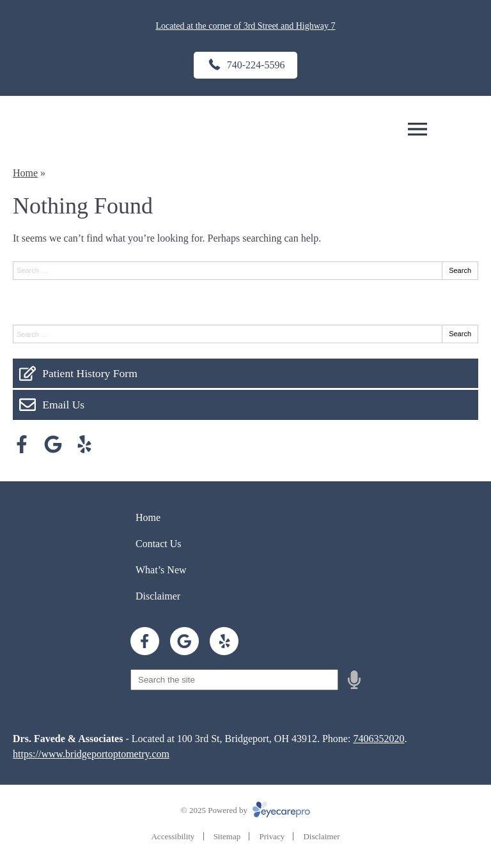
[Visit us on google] (53, 444)
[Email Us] (245, 405)
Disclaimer (158, 596)
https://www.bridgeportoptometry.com (91, 754)
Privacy (272, 836)
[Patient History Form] (245, 373)
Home (25, 173)
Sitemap (227, 836)
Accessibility (173, 836)
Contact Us (159, 544)
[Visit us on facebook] (22, 444)
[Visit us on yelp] (84, 444)
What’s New (161, 570)
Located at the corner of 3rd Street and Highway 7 (245, 26)
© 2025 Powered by (245, 810)
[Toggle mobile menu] (417, 129)
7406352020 (378, 739)
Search (460, 270)
